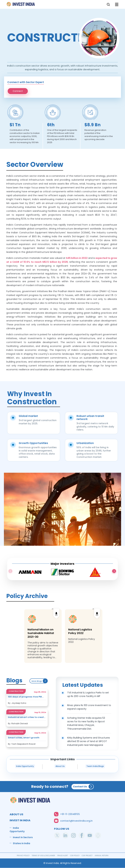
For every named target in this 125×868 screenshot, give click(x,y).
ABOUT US (16, 814)
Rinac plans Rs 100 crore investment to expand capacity (89, 707)
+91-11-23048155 (70, 814)
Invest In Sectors (23, 837)
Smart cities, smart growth (24, 738)
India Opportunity (25, 766)
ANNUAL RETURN (102, 856)
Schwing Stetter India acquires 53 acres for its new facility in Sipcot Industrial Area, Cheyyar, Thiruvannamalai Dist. (86, 723)
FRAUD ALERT (63, 856)
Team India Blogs (95, 766)
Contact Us (80, 787)
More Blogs (40, 681)
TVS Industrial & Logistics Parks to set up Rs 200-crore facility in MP (88, 694)
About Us (60, 766)
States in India (21, 843)
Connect (18, 91)
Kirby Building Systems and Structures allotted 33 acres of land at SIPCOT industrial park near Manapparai (89, 741)
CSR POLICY (75, 856)
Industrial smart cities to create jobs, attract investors (27, 717)
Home (21, 5)
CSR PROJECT (87, 856)
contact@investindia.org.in (76, 821)
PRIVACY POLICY (23, 856)
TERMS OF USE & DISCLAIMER (43, 856)
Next (114, 571)
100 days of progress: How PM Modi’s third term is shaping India (25, 697)
